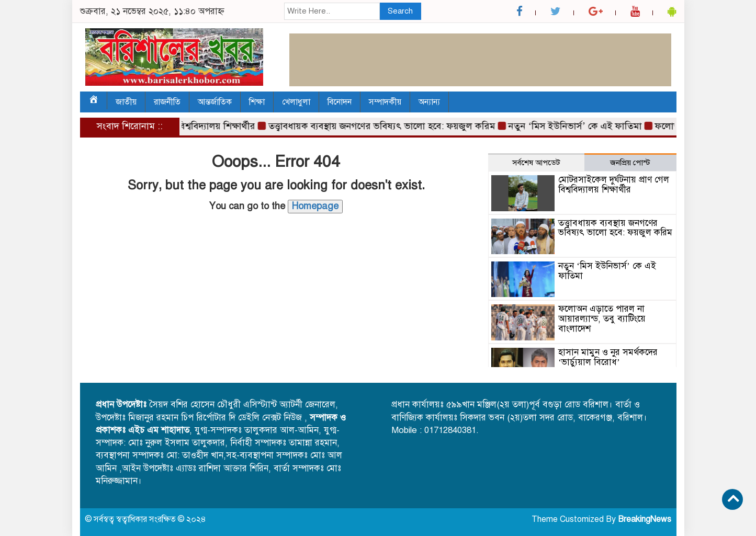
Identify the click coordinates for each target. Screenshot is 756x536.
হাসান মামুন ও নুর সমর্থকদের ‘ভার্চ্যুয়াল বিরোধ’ (608, 357)
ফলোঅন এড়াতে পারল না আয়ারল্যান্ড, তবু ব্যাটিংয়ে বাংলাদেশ (602, 318)
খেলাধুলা (296, 102)
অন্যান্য (429, 102)
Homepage (315, 206)
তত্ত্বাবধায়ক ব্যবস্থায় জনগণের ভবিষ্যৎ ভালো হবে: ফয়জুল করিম (385, 126)
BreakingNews (645, 519)
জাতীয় (126, 102)
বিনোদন (340, 102)
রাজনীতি (167, 102)
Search (400, 11)
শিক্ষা (257, 102)
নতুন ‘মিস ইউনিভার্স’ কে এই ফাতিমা (578, 126)
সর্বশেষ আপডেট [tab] (536, 163)
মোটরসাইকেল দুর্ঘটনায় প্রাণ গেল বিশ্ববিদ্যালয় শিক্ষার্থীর (614, 185)
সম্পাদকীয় (385, 102)
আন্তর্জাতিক (215, 102)
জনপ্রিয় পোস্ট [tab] (630, 163)
